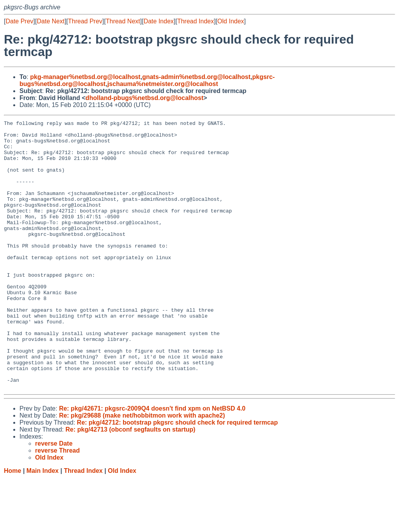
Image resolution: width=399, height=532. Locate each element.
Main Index (43, 524)
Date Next (50, 21)
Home (12, 524)
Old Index (231, 21)
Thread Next (123, 21)
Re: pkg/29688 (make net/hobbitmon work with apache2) (142, 469)
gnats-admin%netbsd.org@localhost (196, 77)
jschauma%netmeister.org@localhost (162, 84)
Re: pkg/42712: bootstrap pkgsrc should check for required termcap (177, 476)
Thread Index (196, 21)
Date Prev (19, 21)
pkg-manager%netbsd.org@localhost (85, 77)
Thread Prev (85, 21)
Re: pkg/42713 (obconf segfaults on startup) (130, 483)
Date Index (158, 21)
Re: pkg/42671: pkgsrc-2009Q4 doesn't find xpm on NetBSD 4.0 (152, 462)
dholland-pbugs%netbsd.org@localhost (144, 98)
